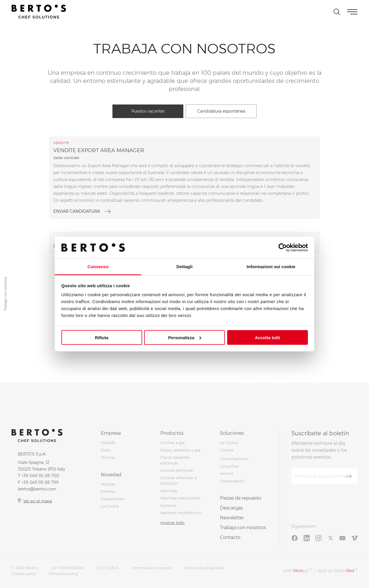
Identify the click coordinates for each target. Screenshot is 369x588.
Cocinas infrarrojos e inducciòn (179, 481)
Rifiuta (102, 337)
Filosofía (108, 443)
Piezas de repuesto (241, 498)
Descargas (231, 508)
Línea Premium (234, 459)
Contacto (230, 537)
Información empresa (151, 568)
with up (297, 571)
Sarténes (168, 505)
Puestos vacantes (148, 111)
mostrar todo (172, 522)
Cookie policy (24, 574)
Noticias (108, 484)
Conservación (232, 481)
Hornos (227, 473)
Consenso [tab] (98, 267)
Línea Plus (229, 466)
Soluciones (232, 433)
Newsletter (232, 518)
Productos (172, 433)
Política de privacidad (204, 568)
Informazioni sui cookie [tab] (271, 267)
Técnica (108, 457)
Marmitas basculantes (180, 498)
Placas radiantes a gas (180, 450)
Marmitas (169, 491)
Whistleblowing (63, 574)
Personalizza (185, 337)
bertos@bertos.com (37, 489)
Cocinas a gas (173, 443)
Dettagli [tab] (184, 267)
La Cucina (110, 506)
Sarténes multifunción (181, 513)
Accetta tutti (267, 337)
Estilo (106, 450)
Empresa (111, 433)
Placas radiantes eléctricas (175, 460)
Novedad (111, 475)
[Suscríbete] (349, 476)
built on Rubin (338, 571)
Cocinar (227, 450)
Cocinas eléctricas (177, 470)
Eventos (108, 491)
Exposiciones (113, 499)
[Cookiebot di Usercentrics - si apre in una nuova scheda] (283, 247)
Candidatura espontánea (221, 111)
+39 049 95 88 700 (40, 476)
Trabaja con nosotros (243, 528)
